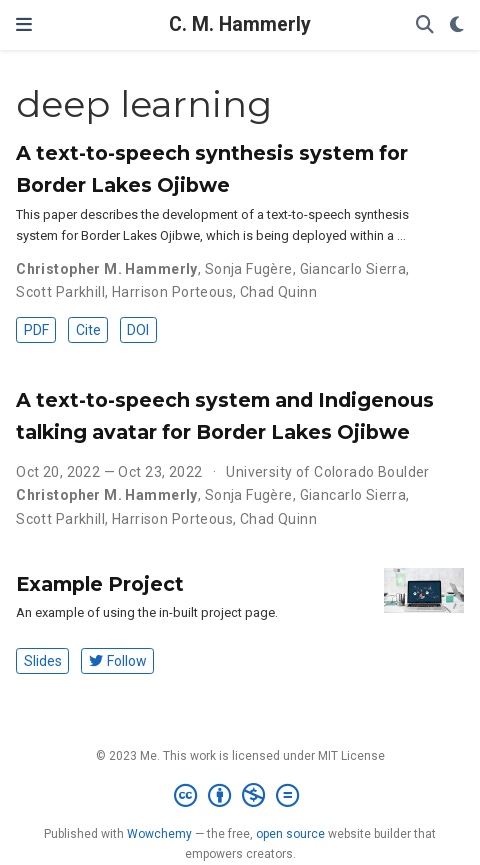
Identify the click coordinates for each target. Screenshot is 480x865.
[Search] (425, 25)
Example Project (100, 584)
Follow (118, 661)
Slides (43, 661)
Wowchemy (159, 834)
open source (290, 834)
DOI (138, 330)
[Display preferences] (457, 25)
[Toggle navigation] (24, 24)
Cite (88, 330)
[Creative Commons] (240, 796)
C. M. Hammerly (240, 24)
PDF (36, 330)
